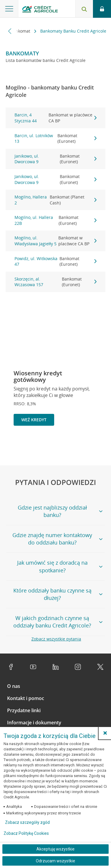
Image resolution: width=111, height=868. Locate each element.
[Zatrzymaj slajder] (88, 446)
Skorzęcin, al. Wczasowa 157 (56, 282)
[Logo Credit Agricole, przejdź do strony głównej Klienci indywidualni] (40, 10)
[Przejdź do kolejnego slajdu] (97, 446)
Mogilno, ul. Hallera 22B (56, 220)
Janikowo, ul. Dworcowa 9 (56, 159)
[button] (105, 733)
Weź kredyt (34, 420)
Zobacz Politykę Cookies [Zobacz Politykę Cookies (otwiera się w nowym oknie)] (26, 833)
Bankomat (21, 31)
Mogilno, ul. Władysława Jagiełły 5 (56, 241)
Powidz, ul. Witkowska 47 (56, 261)
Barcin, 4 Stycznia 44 (56, 118)
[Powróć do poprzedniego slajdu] (78, 445)
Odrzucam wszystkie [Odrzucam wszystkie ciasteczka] (55, 861)
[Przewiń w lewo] (10, 31)
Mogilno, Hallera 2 (56, 200)
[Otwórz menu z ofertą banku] (9, 9)
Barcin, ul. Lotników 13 (56, 138)
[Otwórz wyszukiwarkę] (84, 9)
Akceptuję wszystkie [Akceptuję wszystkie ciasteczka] (55, 849)
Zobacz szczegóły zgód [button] (27, 822)
